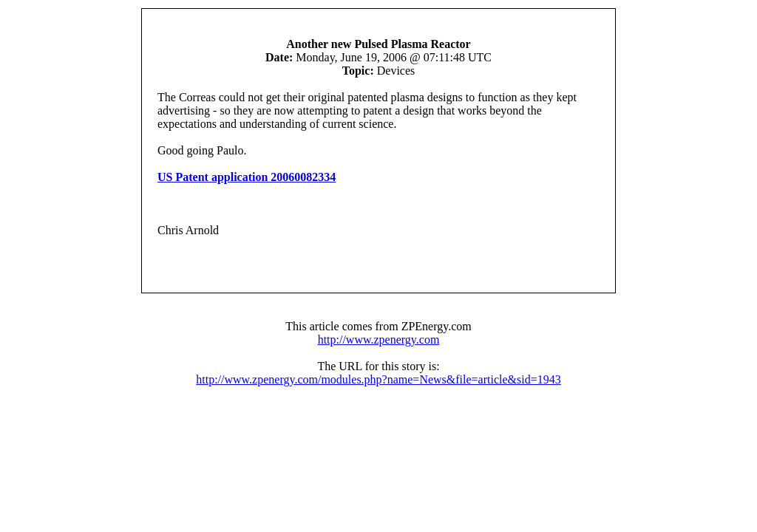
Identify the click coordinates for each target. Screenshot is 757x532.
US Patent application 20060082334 (247, 177)
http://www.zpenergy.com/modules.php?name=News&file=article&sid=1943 (378, 379)
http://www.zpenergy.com (379, 340)
